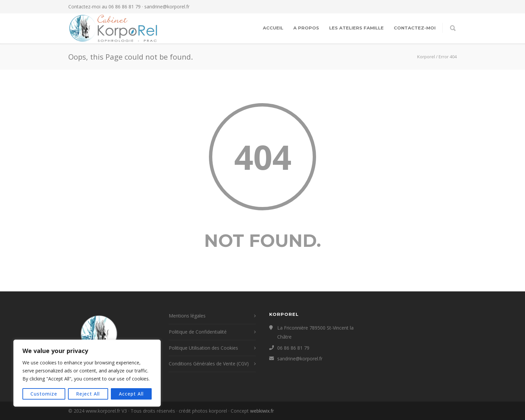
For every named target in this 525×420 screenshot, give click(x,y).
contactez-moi (415, 28)
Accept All (131, 394)
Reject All (88, 394)
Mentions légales (187, 316)
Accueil (273, 28)
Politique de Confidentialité (198, 332)
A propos (306, 28)
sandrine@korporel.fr (167, 7)
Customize (44, 394)
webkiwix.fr (262, 411)
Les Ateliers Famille (356, 28)
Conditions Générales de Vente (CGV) (209, 364)
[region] (87, 373)
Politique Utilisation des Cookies (203, 348)
